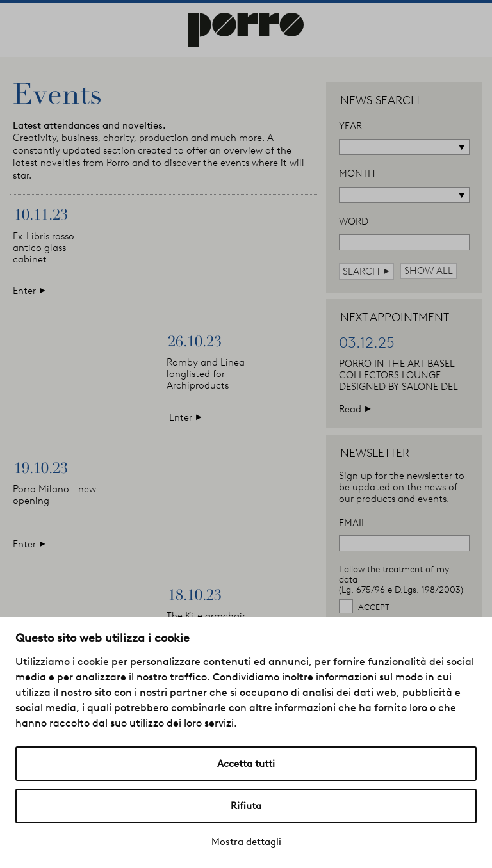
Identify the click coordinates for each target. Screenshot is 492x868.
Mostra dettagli (246, 842)
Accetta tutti (246, 764)
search (366, 271)
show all (429, 271)
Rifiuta (246, 806)
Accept (374, 607)
